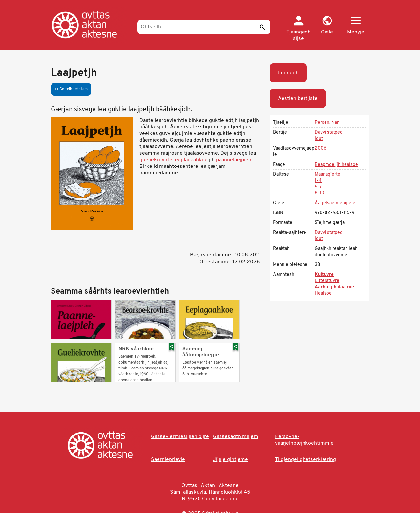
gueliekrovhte (156, 160)
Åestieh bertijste (298, 99)
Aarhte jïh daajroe (334, 287)
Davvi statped (329, 133)
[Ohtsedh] (204, 27)
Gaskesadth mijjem (236, 437)
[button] (327, 26)
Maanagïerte (327, 175)
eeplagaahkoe (191, 160)
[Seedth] (262, 27)
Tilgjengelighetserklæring (305, 460)
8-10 (319, 193)
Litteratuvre (327, 281)
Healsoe (323, 293)
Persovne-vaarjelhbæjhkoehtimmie (304, 440)
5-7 (318, 187)
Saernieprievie (168, 460)
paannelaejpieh (234, 160)
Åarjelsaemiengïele (335, 203)
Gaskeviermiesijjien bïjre (180, 437)
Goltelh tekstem (71, 89)
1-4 (318, 181)
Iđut (319, 139)
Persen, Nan (327, 123)
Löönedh (288, 73)
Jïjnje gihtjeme (231, 460)
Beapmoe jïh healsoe (336, 165)
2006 (320, 149)
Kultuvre (324, 275)
